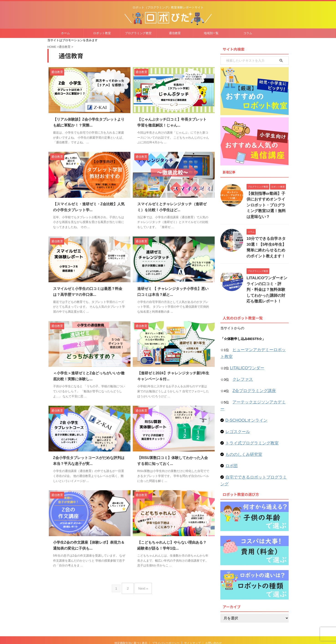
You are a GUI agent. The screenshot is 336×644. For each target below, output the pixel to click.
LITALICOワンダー (244, 340)
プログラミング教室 (138, 33)
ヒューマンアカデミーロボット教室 (260, 330)
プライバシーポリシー (166, 608)
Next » (142, 587)
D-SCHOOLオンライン (243, 383)
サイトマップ (192, 608)
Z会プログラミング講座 (251, 362)
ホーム (65, 33)
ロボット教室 (102, 33)
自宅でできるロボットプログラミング (254, 438)
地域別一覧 (211, 33)
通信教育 (175, 33)
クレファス (241, 351)
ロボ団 (230, 427)
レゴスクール (236, 394)
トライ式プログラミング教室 (248, 405)
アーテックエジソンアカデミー (256, 372)
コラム (248, 33)
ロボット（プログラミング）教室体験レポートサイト (168, 617)
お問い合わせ (214, 608)
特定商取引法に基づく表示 (131, 608)
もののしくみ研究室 (241, 416)
